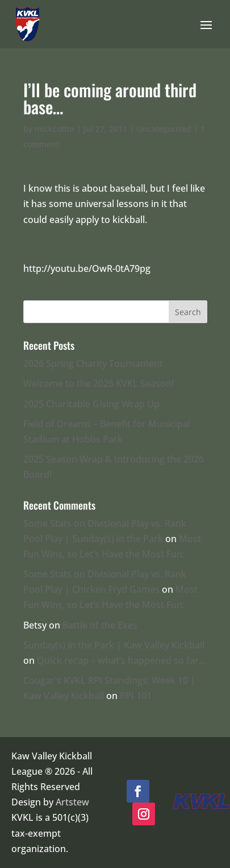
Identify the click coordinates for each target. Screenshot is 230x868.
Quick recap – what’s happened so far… (122, 660)
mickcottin (55, 129)
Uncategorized (164, 129)
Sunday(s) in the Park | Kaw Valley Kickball (114, 645)
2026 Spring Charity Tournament (93, 363)
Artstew (72, 802)
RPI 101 (136, 696)
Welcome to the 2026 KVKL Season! (99, 383)
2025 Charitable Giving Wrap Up (91, 404)
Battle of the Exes (100, 625)
